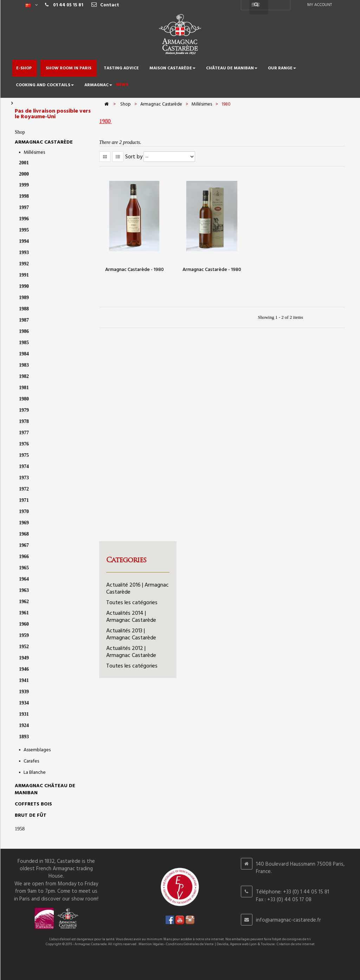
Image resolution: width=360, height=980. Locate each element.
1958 (20, 829)
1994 (24, 241)
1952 (24, 647)
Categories (126, 560)
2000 (24, 174)
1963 (24, 590)
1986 (24, 331)
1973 (24, 478)
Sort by (134, 157)
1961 (24, 613)
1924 (24, 725)
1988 (24, 309)
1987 (24, 320)
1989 (24, 298)
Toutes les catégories (132, 603)
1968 (24, 534)
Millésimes (34, 153)
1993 (24, 252)
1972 (24, 489)
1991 (24, 275)
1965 (24, 568)
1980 (24, 399)
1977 (24, 433)
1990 (24, 286)
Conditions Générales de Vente (190, 944)
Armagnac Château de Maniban (45, 789)
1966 (24, 557)
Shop (20, 132)
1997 (24, 207)
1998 (24, 196)
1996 (24, 219)
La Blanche (35, 773)
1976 (24, 444)
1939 (24, 692)
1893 (24, 737)
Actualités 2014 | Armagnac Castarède (131, 617)
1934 (24, 703)
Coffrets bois (33, 804)
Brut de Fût (31, 815)
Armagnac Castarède (44, 142)
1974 (24, 466)
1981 (24, 388)
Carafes (31, 761)
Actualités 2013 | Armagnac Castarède (131, 634)
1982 (24, 376)
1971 (24, 500)
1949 (24, 658)
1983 (24, 365)
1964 (24, 579)
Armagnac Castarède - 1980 (134, 270)
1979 (24, 410)
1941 (24, 680)
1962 (24, 602)
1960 (24, 624)
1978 (24, 421)
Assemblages (37, 750)
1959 (24, 635)
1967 (24, 545)
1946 (24, 669)
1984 (24, 354)
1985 (24, 343)
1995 (24, 230)
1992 (24, 264)
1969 (24, 523)
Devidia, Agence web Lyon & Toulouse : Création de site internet (266, 944)
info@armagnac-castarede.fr (288, 920)
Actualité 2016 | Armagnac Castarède (137, 589)
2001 (24, 163)
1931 (24, 714)
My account (320, 5)
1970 (24, 511)
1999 (24, 185)
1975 (24, 455)
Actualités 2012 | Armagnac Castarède (131, 652)
